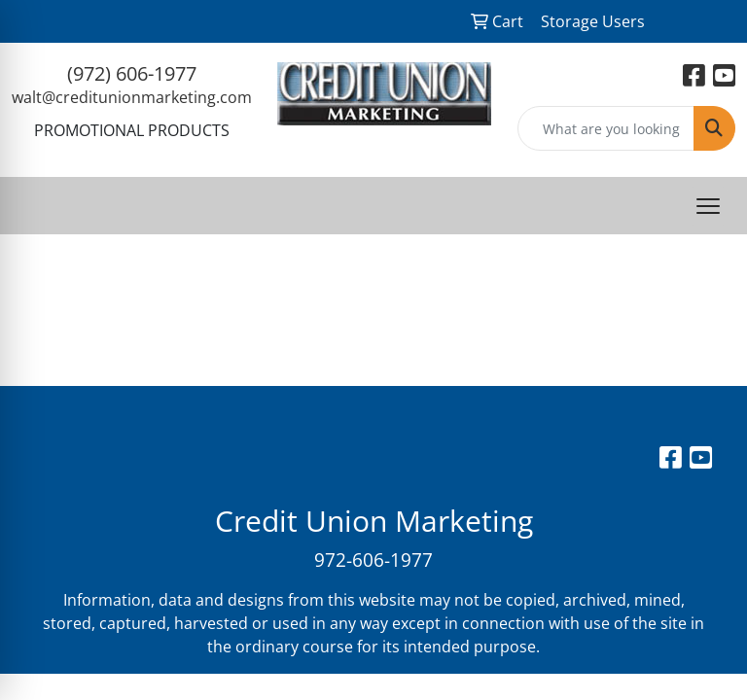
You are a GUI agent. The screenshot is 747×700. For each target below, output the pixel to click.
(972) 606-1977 (132, 73)
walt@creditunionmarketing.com (132, 97)
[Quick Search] (606, 128)
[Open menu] (708, 206)
